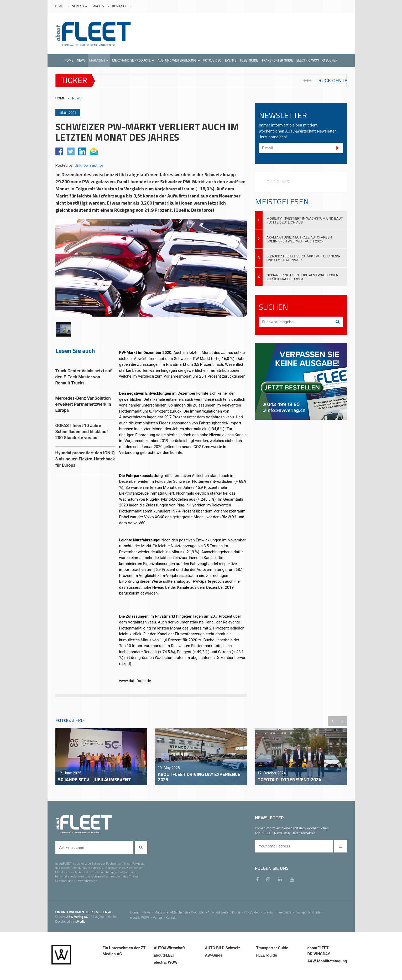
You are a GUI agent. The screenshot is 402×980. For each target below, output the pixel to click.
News (148, 912)
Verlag (159, 918)
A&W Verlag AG (78, 917)
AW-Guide (214, 955)
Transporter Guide (310, 912)
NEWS (77, 98)
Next (342, 721)
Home (136, 912)
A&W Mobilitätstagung (327, 961)
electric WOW (142, 918)
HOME (60, 6)
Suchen (330, 60)
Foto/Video (254, 912)
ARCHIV (99, 6)
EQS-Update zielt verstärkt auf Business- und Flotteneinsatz (303, 258)
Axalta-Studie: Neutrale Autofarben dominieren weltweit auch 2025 (299, 239)
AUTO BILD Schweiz (223, 948)
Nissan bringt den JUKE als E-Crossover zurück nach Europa (302, 277)
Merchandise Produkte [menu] (190, 912)
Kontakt (173, 918)
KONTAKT (120, 6)
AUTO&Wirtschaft (169, 948)
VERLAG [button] (80, 6)
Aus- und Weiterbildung (226, 912)
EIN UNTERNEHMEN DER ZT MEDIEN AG (84, 912)
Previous (333, 721)
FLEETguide (267, 955)
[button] (99, 60)
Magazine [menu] (163, 912)
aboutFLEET (165, 955)
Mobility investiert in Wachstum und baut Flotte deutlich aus (305, 220)
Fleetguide (286, 912)
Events (270, 912)
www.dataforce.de (135, 681)
